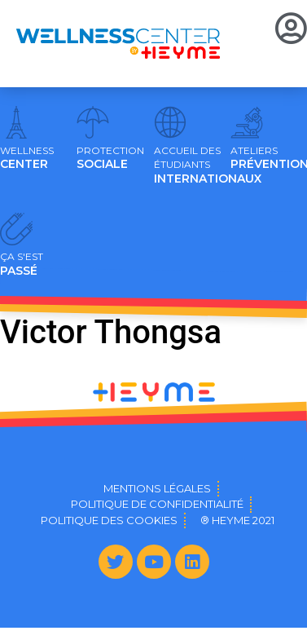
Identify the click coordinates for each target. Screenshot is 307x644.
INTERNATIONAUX (208, 165)
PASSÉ (22, 264)
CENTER (27, 158)
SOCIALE (110, 158)
